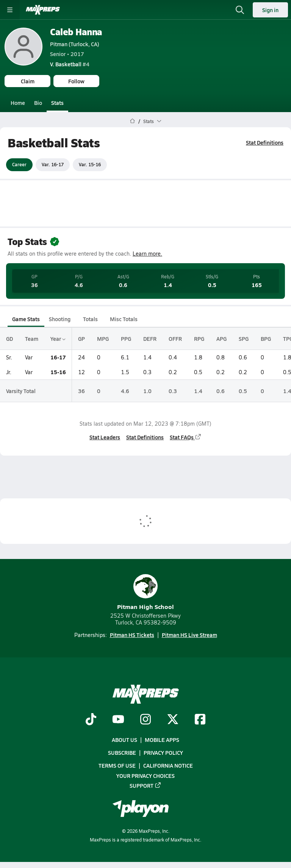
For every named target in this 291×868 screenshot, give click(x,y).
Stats (57, 103)
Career (19, 164)
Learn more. (147, 254)
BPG (266, 339)
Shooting (60, 319)
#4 (70, 64)
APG (221, 339)
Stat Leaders (105, 437)
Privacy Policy (163, 752)
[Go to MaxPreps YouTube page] (118, 720)
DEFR (150, 339)
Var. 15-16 (90, 164)
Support (145, 785)
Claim (28, 81)
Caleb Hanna (76, 32)
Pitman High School (145, 592)
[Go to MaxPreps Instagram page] (145, 720)
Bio (38, 103)
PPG (126, 339)
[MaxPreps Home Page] (132, 121)
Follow (76, 81)
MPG (103, 339)
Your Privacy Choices (145, 776)
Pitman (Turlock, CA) (75, 44)
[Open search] (240, 10)
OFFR (175, 339)
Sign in (270, 10)
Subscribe (122, 752)
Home (18, 103)
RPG (199, 339)
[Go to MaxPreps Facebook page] (200, 720)
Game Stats (26, 319)
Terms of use (117, 765)
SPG (244, 339)
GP (81, 339)
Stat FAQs (186, 437)
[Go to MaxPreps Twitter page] (173, 720)
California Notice (168, 765)
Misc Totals (124, 319)
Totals (90, 319)
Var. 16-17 (53, 164)
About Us (124, 740)
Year (58, 339)
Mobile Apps (162, 740)
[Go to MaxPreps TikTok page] (91, 720)
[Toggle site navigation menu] (10, 10)
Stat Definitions (265, 142)
